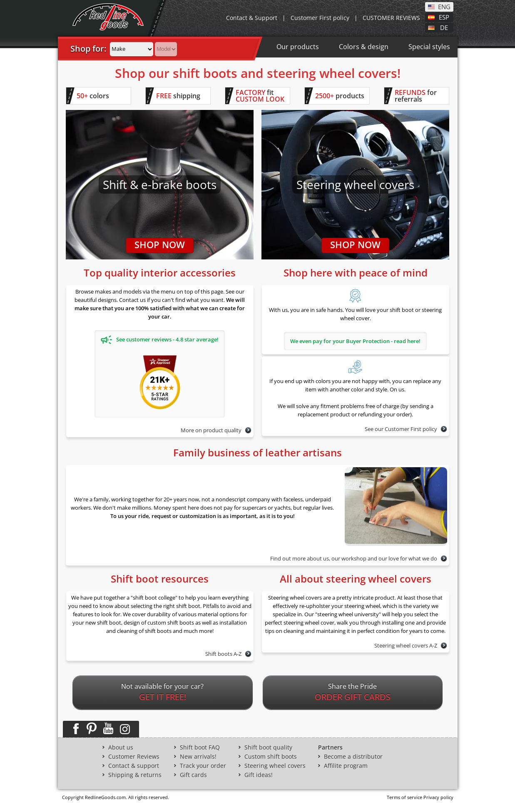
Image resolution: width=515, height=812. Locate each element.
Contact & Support (252, 18)
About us (121, 747)
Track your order (203, 766)
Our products (298, 47)
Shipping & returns (135, 775)
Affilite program (346, 766)
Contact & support (134, 766)
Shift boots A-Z (223, 654)
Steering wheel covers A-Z (406, 645)
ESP (444, 17)
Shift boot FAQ (200, 747)
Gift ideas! (259, 775)
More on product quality (211, 430)
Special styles (429, 47)
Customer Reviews (134, 757)
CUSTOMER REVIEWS (391, 18)
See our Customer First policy (401, 429)
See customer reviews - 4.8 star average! (160, 340)
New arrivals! (198, 757)
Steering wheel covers (275, 766)
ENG (444, 6)
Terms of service (404, 797)
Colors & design (364, 47)
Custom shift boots (271, 757)
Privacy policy (438, 797)
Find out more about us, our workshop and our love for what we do (354, 558)
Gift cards (193, 775)
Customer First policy (320, 18)
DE (444, 27)
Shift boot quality (268, 747)
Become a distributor (353, 757)
